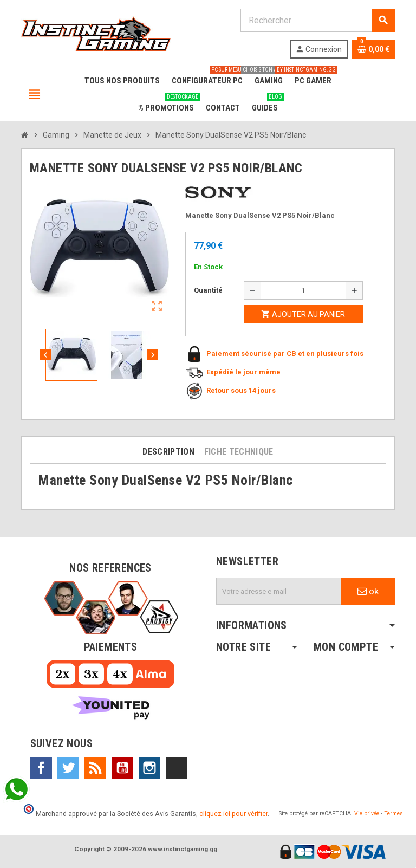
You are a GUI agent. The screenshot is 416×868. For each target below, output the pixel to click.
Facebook (41, 768)
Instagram (149, 768)
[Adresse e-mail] (279, 591)
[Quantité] (303, 290)
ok (368, 591)
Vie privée (367, 814)
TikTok (177, 768)
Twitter (68, 768)
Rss (95, 768)
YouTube (122, 768)
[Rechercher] (317, 20)
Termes (394, 814)
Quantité (208, 290)
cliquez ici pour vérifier (233, 814)
